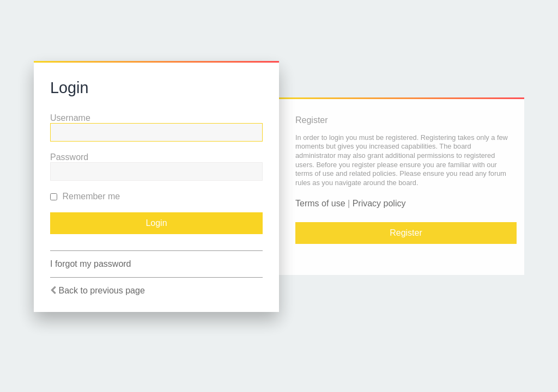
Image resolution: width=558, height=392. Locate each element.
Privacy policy (379, 203)
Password (69, 157)
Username (70, 118)
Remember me (85, 196)
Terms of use (320, 203)
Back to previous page (101, 290)
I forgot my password (91, 264)
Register (406, 233)
